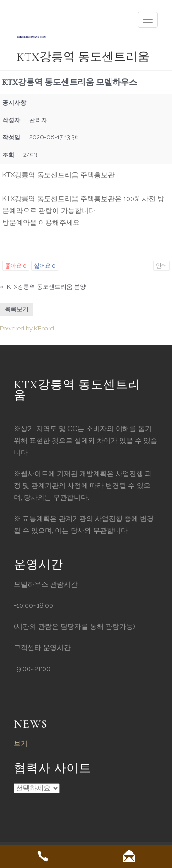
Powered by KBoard (27, 328)
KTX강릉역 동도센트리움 (83, 57)
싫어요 (45, 266)
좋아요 (16, 266)
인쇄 (161, 266)
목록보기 (17, 309)
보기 (21, 744)
